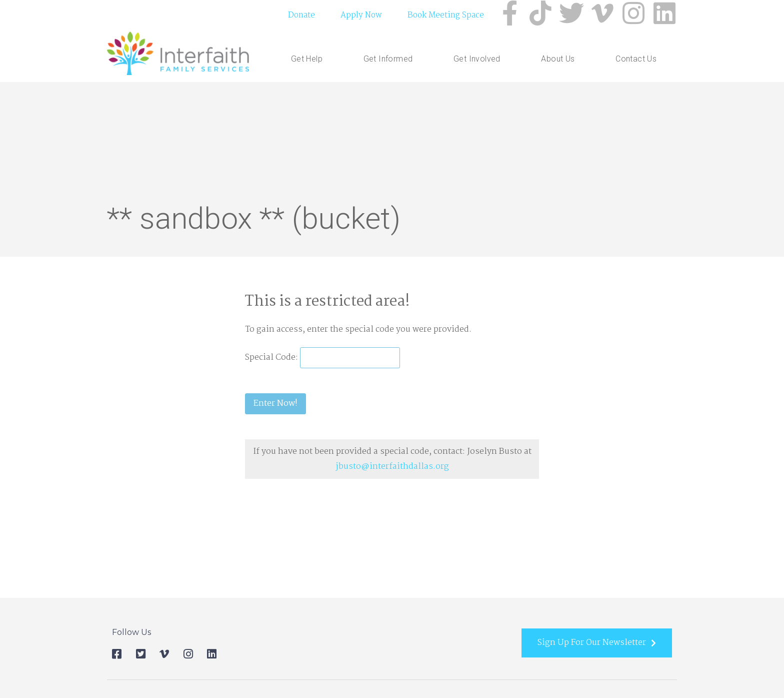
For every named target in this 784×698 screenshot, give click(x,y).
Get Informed (388, 60)
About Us (558, 60)
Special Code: (272, 359)
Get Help (307, 60)
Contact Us (636, 60)
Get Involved (477, 60)
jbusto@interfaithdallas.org (392, 468)
